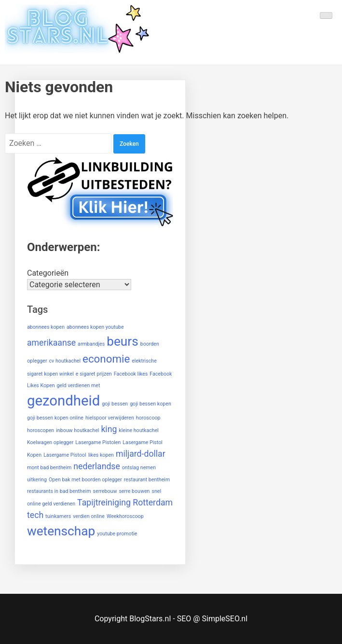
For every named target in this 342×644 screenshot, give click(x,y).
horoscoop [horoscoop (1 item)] (148, 418)
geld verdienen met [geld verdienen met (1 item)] (79, 385)
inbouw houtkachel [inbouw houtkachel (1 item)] (77, 430)
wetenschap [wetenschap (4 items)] (61, 531)
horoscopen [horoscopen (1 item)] (41, 430)
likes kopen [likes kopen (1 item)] (101, 455)
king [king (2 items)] (109, 429)
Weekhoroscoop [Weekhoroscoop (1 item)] (125, 516)
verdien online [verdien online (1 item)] (89, 516)
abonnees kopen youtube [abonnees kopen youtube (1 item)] (95, 327)
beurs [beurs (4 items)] (123, 341)
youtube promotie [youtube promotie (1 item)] (117, 534)
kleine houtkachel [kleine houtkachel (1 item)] (139, 430)
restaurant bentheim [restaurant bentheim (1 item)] (147, 480)
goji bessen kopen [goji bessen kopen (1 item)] (150, 404)
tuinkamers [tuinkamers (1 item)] (58, 516)
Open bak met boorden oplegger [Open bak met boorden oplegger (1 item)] (85, 480)
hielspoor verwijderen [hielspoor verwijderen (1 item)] (110, 418)
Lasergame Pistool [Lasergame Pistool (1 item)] (65, 455)
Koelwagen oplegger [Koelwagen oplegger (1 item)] (50, 442)
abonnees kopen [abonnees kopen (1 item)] (46, 327)
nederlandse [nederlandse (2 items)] (97, 466)
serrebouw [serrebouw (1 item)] (105, 491)
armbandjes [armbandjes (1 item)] (91, 344)
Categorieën (48, 273)
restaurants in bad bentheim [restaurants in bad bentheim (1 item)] (59, 491)
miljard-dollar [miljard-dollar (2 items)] (141, 454)
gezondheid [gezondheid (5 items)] (63, 401)
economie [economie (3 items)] (106, 359)
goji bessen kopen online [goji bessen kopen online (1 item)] (55, 418)
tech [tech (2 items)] (35, 515)
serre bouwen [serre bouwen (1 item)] (134, 491)
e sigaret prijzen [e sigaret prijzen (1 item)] (94, 374)
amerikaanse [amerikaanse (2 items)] (51, 343)
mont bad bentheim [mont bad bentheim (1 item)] (49, 468)
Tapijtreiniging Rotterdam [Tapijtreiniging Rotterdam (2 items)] (125, 503)
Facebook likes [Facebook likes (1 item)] (131, 374)
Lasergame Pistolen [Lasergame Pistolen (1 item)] (98, 442)
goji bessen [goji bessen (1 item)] (115, 404)
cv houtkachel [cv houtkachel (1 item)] (65, 361)
